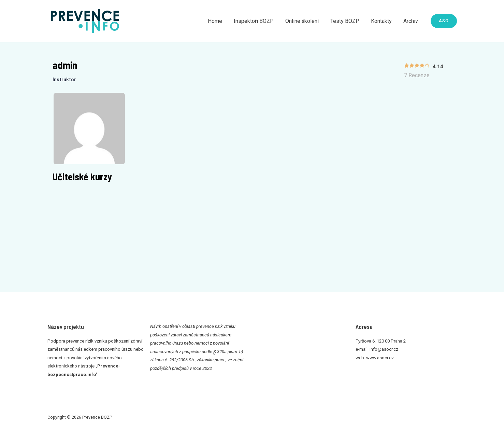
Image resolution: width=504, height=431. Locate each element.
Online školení (304, 21)
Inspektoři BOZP (257, 21)
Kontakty (382, 21)
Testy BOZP (347, 21)
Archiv (411, 21)
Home (219, 21)
